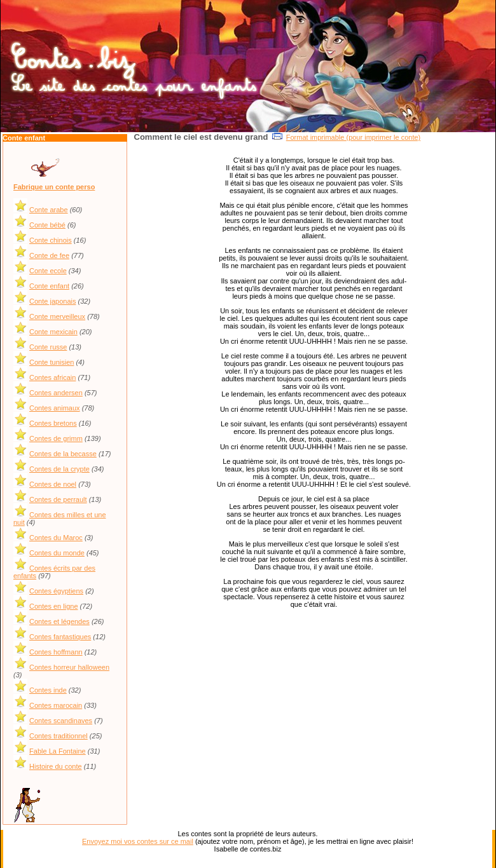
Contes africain (52, 377)
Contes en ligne (53, 606)
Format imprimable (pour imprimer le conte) (354, 137)
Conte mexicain (53, 332)
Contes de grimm (56, 438)
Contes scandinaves (61, 721)
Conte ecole (48, 271)
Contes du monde (57, 553)
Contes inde (48, 690)
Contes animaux (55, 408)
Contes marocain (56, 705)
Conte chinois (51, 240)
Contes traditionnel (59, 736)
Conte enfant (49, 286)
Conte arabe (49, 210)
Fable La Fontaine (58, 751)
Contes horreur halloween (69, 667)
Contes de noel (53, 484)
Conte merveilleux (57, 316)
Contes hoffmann (56, 652)
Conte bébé (47, 225)
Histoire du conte (56, 766)
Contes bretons (53, 423)
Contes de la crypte (59, 469)
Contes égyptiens (56, 591)
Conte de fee (49, 255)
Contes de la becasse (63, 454)
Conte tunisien (52, 362)
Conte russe (48, 347)
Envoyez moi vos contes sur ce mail (138, 841)
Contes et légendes (59, 621)
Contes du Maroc (56, 538)
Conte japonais (52, 301)
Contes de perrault (58, 499)
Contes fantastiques (60, 637)
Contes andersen (56, 393)
